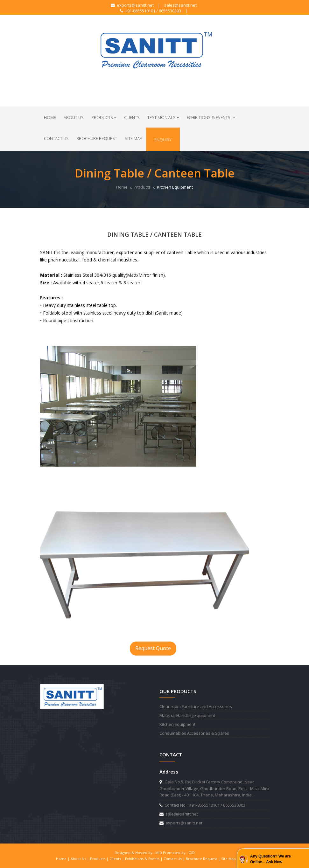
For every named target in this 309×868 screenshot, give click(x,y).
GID (192, 853)
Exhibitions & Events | (144, 859)
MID (159, 853)
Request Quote (153, 648)
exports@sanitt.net (132, 5)
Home (50, 117)
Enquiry (163, 140)
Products (104, 117)
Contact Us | (175, 859)
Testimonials (163, 117)
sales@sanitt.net (180, 5)
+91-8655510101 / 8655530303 (151, 11)
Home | (63, 859)
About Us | (80, 859)
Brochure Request (97, 138)
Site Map (133, 138)
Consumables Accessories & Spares (194, 733)
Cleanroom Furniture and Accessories (196, 706)
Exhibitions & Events (211, 117)
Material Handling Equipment (187, 715)
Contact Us (56, 138)
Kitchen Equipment (177, 724)
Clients (132, 117)
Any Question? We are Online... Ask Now (270, 859)
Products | (100, 859)
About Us (74, 117)
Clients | (117, 859)
